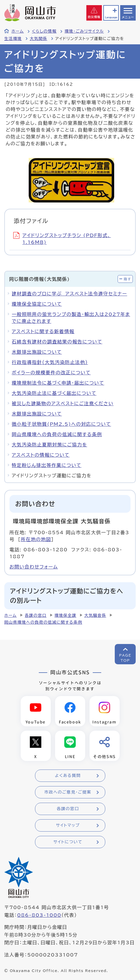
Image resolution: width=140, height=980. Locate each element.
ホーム (18, 31)
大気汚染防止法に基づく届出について (54, 393)
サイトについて (68, 842)
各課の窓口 (36, 615)
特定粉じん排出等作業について (47, 465)
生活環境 (13, 39)
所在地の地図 (36, 539)
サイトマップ (68, 825)
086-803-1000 (39, 915)
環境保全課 (65, 615)
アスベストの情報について (41, 455)
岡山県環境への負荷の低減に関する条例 (57, 434)
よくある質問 (68, 776)
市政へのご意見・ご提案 (68, 792)
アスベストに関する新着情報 (43, 331)
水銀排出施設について (37, 352)
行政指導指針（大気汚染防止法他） (50, 362)
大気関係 (39, 39)
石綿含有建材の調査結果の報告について (57, 342)
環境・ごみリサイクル (84, 31)
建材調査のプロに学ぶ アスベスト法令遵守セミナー (69, 294)
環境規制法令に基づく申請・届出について (58, 383)
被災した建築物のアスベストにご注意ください (63, 403)
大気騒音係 (95, 615)
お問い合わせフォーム (34, 567)
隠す (127, 279)
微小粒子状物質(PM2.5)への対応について (61, 424)
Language (111, 17)
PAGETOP (125, 658)
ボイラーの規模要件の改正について (51, 373)
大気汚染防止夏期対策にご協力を (49, 445)
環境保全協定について (37, 304)
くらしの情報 (44, 31)
